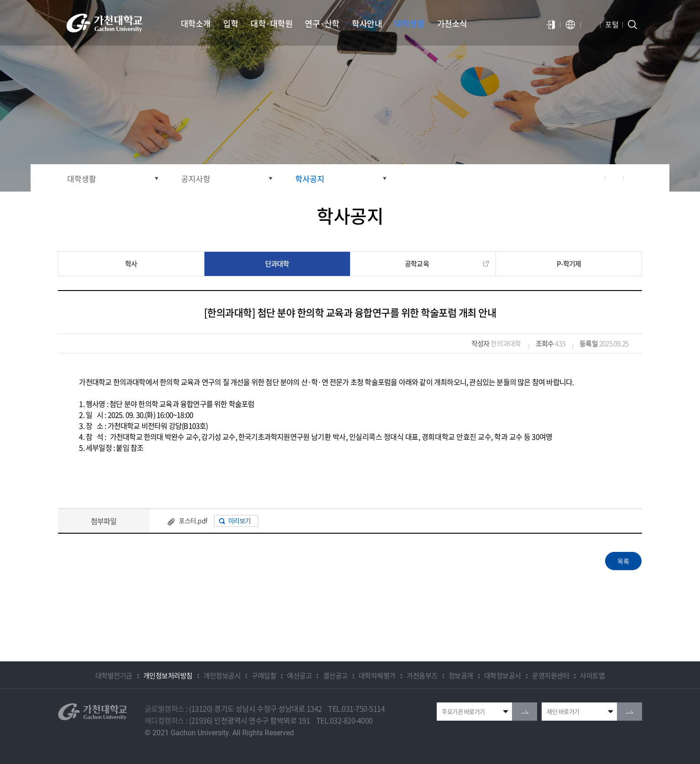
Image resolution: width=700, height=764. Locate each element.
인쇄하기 (633, 178)
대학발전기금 (114, 676)
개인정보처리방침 (168, 676)
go (525, 712)
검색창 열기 (632, 25)
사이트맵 (592, 676)
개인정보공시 (222, 676)
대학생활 (82, 179)
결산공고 (335, 676)
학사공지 (310, 179)
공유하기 (596, 178)
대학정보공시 (503, 676)
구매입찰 (264, 676)
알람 (590, 25)
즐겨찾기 (615, 178)
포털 (612, 24)
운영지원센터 (551, 676)
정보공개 (461, 676)
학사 (131, 264)
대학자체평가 (377, 676)
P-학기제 (569, 264)
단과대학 (277, 264)
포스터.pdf (193, 520)
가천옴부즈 (422, 676)
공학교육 (417, 264)
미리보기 (240, 520)
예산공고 (299, 676)
